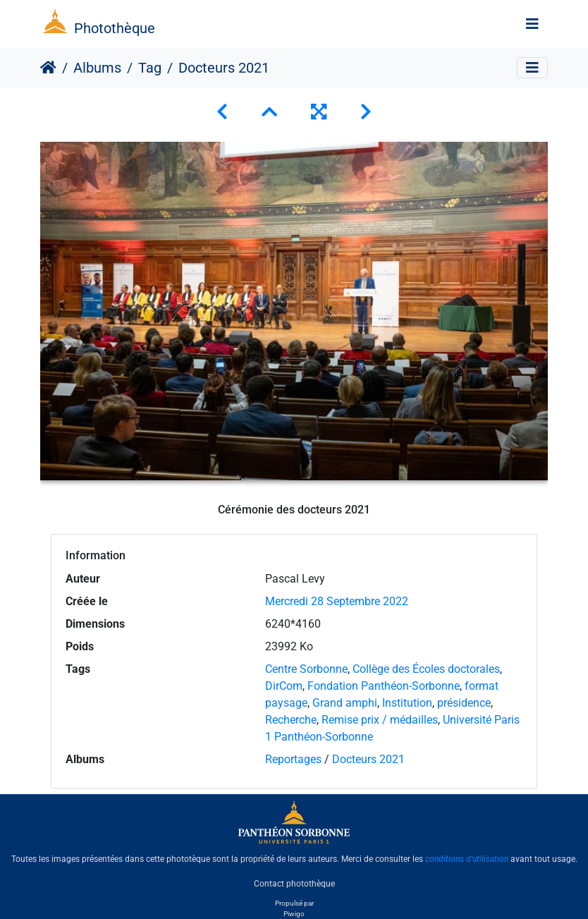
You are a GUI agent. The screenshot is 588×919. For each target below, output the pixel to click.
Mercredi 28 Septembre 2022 (337, 601)
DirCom (284, 686)
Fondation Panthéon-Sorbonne (384, 686)
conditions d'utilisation (467, 859)
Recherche (291, 720)
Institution (407, 703)
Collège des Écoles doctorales (426, 669)
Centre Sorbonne (306, 669)
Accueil (48, 68)
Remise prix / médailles (380, 720)
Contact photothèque (294, 883)
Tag (150, 68)
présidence (464, 703)
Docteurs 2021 (368, 759)
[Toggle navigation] (532, 24)
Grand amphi (345, 703)
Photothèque (115, 28)
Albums (97, 68)
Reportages (293, 759)
